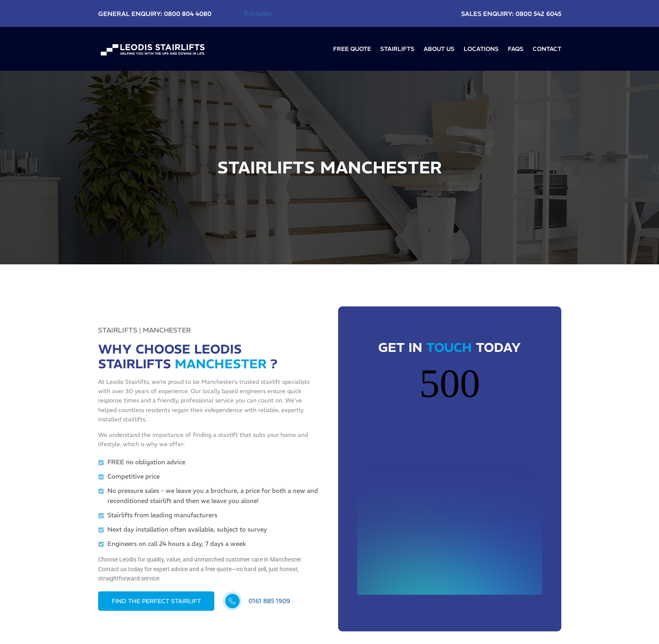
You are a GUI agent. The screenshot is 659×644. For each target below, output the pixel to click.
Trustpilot (257, 13)
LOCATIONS (481, 49)
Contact (547, 49)
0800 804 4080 (188, 14)
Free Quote (352, 49)
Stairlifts (397, 49)
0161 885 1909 (269, 601)
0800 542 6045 (538, 14)
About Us (439, 49)
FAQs (516, 49)
